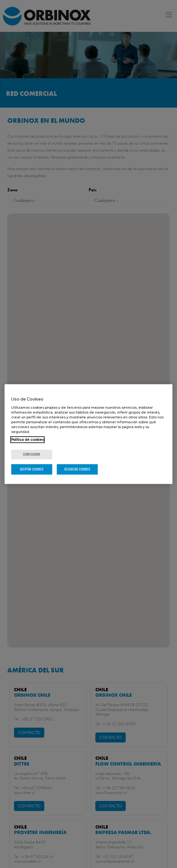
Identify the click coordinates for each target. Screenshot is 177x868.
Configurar (32, 454)
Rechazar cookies (77, 469)
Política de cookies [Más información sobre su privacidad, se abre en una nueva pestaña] (27, 440)
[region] (89, 434)
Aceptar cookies (32, 469)
